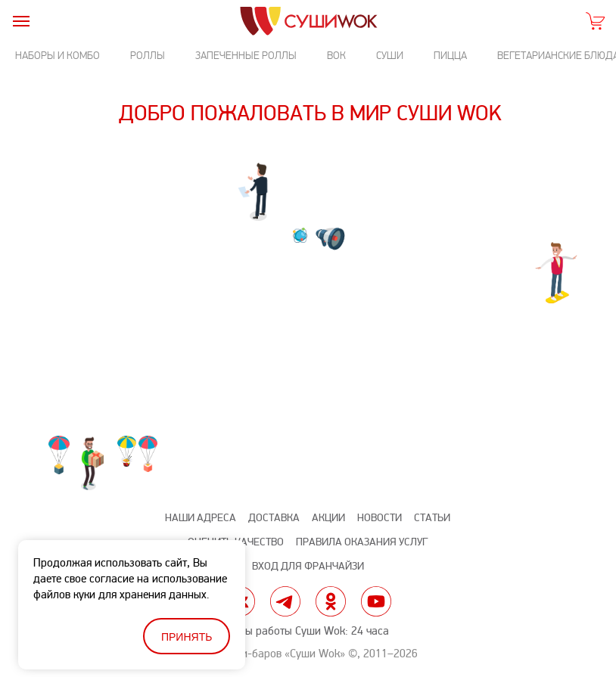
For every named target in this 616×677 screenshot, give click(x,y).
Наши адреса (201, 518)
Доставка (274, 518)
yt (376, 601)
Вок (336, 56)
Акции (328, 518)
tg (285, 601)
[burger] (21, 21)
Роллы (148, 56)
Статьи (432, 518)
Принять (187, 637)
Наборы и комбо (58, 56)
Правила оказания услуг (362, 542)
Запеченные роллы (246, 56)
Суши (390, 56)
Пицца (450, 56)
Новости (380, 518)
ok (331, 601)
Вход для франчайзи (308, 566)
